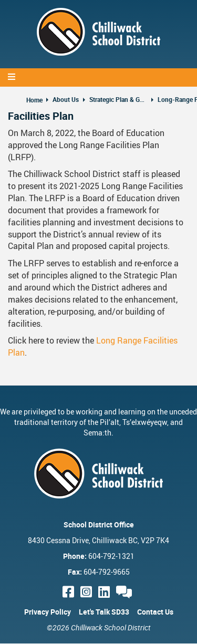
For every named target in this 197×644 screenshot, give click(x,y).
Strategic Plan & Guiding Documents (118, 99)
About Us (66, 99)
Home (34, 100)
